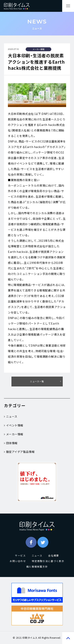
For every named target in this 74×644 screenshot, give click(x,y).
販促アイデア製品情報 (19, 452)
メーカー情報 (14, 434)
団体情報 (11, 443)
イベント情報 (14, 425)
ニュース (11, 416)
